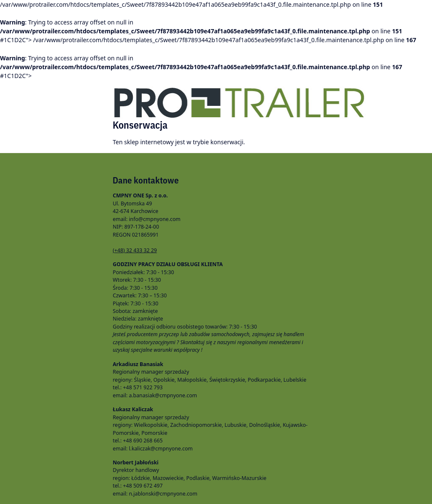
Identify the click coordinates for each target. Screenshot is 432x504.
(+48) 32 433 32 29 (135, 250)
